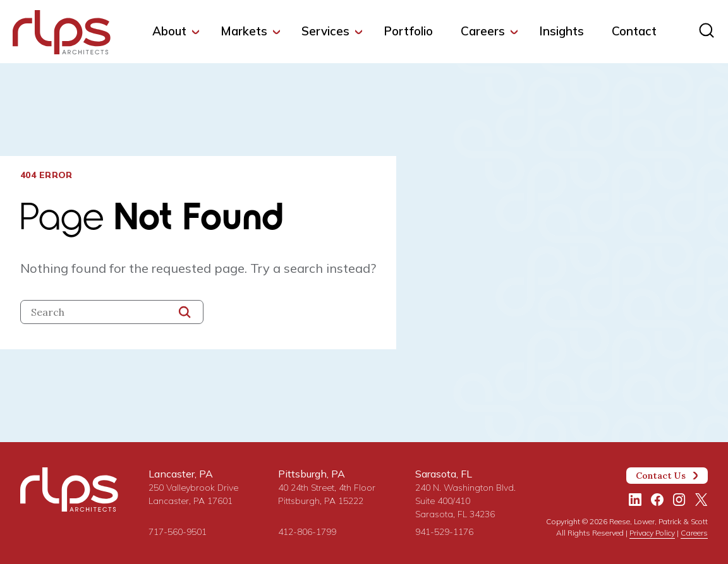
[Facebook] (657, 500)
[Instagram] (679, 500)
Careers (483, 31)
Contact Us (667, 476)
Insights (561, 31)
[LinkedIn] (635, 500)
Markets (244, 31)
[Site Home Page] (62, 35)
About (169, 31)
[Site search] (707, 30)
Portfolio (408, 31)
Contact (634, 31)
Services (325, 31)
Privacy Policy (652, 533)
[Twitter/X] (701, 500)
